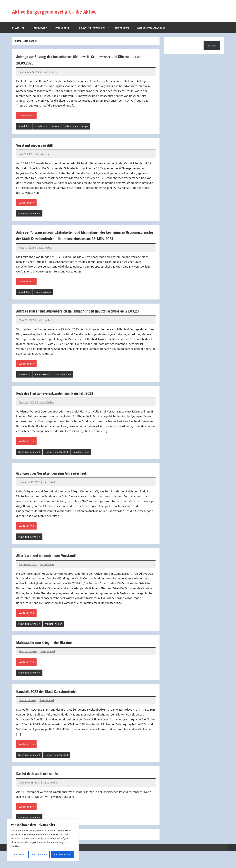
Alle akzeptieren (63, 854)
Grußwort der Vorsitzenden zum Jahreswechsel (61, 488)
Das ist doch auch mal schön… (45, 790)
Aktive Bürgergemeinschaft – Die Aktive (66, 11)
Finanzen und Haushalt (59, 467)
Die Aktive (20, 28)
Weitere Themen (55, 639)
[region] (43, 840)
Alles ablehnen (39, 854)
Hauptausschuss (45, 300)
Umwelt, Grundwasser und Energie (74, 126)
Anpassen (19, 854)
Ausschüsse (64, 28)
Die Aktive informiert (94, 28)
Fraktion (41, 28)
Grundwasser (43, 126)
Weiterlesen (26, 116)
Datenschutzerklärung (151, 28)
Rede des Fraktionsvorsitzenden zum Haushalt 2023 (66, 408)
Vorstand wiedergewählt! (40, 145)
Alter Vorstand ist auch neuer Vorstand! (54, 571)
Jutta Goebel (51, 72)
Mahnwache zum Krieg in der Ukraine (52, 658)
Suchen (212, 45)
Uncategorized (67, 389)
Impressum (122, 28)
